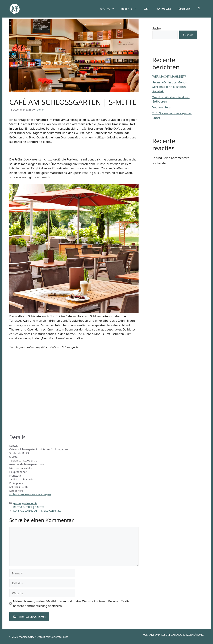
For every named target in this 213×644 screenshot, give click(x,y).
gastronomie (30, 503)
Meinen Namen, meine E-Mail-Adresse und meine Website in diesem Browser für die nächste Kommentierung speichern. (71, 603)
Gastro (109, 9)
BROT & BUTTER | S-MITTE (29, 507)
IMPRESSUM (162, 635)
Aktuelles (164, 9)
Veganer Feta (162, 107)
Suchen (158, 28)
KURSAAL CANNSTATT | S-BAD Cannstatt (37, 511)
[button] (199, 9)
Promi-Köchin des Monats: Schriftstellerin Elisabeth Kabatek (171, 87)
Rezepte (131, 9)
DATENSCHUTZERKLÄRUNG (187, 635)
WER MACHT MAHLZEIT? (169, 76)
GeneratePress (59, 637)
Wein (147, 9)
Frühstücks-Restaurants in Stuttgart (30, 494)
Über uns (185, 9)
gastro (17, 503)
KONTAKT (149, 635)
